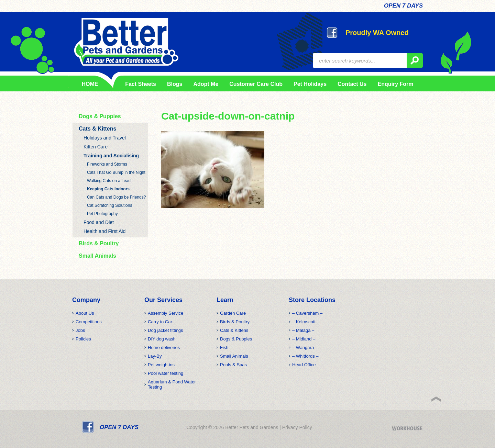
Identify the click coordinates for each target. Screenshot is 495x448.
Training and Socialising (111, 156)
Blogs (175, 84)
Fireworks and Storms (107, 164)
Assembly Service (166, 313)
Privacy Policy (297, 427)
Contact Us (352, 84)
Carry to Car (160, 322)
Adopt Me (206, 84)
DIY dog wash (162, 339)
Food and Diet (99, 222)
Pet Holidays (310, 84)
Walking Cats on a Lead (109, 181)
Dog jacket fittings (166, 330)
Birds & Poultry (99, 243)
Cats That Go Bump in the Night (116, 172)
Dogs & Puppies (100, 116)
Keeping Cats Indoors (108, 189)
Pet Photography (102, 214)
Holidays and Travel (105, 138)
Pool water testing (166, 373)
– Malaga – (303, 330)
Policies (83, 339)
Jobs (80, 330)
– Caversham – (307, 313)
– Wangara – (305, 348)
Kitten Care (96, 147)
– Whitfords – (305, 356)
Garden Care (233, 313)
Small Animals (97, 256)
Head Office (304, 365)
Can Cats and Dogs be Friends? (116, 197)
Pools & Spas (233, 365)
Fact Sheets (139, 84)
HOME (90, 84)
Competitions (89, 322)
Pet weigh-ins (161, 365)
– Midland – (304, 339)
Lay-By (155, 356)
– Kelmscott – (306, 322)
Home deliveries (164, 348)
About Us (85, 313)
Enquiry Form (395, 84)
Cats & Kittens (97, 129)
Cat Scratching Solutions (109, 205)
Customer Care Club (256, 84)
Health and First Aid (104, 231)
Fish (224, 348)
